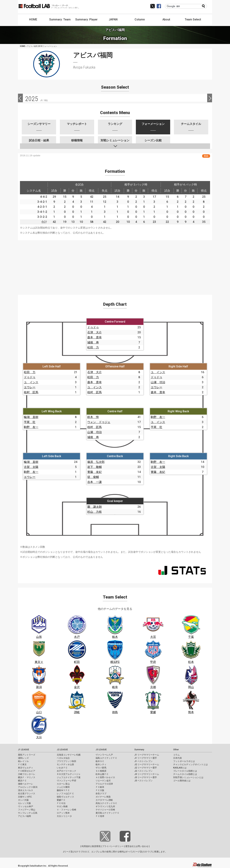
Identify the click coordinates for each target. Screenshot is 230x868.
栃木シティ (101, 764)
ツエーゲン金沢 (103, 781)
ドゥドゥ (93, 327)
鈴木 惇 (93, 417)
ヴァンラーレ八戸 (104, 755)
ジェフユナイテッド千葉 (69, 777)
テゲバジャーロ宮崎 (105, 810)
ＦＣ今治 (61, 803)
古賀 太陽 (31, 467)
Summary (139, 750)
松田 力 (93, 347)
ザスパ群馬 (101, 768)
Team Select (193, 19)
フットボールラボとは (184, 761)
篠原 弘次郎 (96, 462)
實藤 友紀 (95, 472)
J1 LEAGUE (24, 750)
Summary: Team (60, 19)
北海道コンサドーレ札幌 (69, 755)
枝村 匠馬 (31, 392)
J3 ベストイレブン (143, 781)
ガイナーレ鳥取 (103, 797)
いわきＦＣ (62, 768)
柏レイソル (23, 761)
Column (140, 19)
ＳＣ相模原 (101, 771)
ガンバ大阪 (23, 800)
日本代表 (178, 758)
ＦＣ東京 (22, 764)
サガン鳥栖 (62, 806)
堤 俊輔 (93, 477)
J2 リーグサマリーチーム (147, 764)
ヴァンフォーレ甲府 (66, 781)
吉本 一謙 (95, 482)
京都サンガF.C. (25, 797)
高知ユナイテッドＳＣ (106, 803)
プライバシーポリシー (113, 846)
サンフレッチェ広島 (28, 813)
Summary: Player (86, 19)
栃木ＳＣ (100, 761)
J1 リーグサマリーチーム (147, 755)
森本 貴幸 (95, 337)
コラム (176, 755)
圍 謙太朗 (95, 507)
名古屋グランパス (27, 794)
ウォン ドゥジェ (99, 422)
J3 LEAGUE (101, 750)
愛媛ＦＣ (61, 800)
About (166, 19)
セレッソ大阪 (24, 803)
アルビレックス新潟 (28, 787)
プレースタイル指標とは (185, 771)
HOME (33, 19)
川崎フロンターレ (27, 774)
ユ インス (31, 382)
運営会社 (130, 846)
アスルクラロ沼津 (104, 784)
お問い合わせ (142, 846)
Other (176, 750)
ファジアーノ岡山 (27, 810)
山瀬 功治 (158, 382)
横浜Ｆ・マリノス (27, 777)
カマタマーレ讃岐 (104, 800)
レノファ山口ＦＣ (65, 794)
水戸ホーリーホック (66, 771)
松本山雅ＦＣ (102, 774)
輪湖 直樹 (31, 417)
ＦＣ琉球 (100, 816)
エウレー (30, 387)
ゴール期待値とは (182, 781)
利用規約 (86, 846)
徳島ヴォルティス (65, 797)
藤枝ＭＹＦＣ (63, 790)
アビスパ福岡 (24, 816)
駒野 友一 (31, 427)
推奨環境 (96, 846)
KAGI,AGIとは (180, 768)
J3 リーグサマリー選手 (146, 777)
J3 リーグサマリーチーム (147, 774)
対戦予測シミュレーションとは (188, 777)
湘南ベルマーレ (26, 784)
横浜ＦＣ (22, 781)
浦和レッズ (23, 758)
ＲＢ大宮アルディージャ (69, 774)
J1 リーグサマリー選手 (146, 758)
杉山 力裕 (95, 512)
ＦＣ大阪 (100, 790)
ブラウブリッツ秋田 (66, 761)
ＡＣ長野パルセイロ (105, 777)
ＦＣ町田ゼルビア (27, 771)
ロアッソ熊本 (63, 813)
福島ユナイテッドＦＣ (106, 758)
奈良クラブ (101, 794)
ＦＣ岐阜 (100, 787)
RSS (206, 156)
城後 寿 (93, 342)
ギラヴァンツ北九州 (105, 806)
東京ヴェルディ (26, 768)
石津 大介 (95, 332)
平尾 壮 (30, 422)
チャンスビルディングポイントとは (190, 764)
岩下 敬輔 (95, 467)
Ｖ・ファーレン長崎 (66, 810)
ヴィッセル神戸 (26, 806)
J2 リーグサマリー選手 (146, 768)
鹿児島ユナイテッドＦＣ (107, 813)
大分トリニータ (64, 816)
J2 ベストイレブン (143, 771)
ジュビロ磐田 (63, 787)
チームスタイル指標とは (185, 774)
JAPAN (113, 19)
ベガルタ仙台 (63, 758)
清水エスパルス (26, 790)
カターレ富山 (63, 784)
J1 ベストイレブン (143, 761)
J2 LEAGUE (62, 750)
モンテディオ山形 (65, 764)
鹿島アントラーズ (27, 755)
